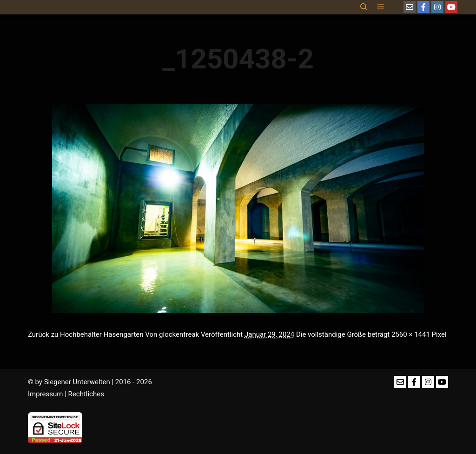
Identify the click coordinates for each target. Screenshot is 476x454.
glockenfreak (179, 334)
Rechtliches (86, 394)
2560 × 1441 (411, 334)
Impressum (45, 394)
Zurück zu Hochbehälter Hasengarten (86, 334)
